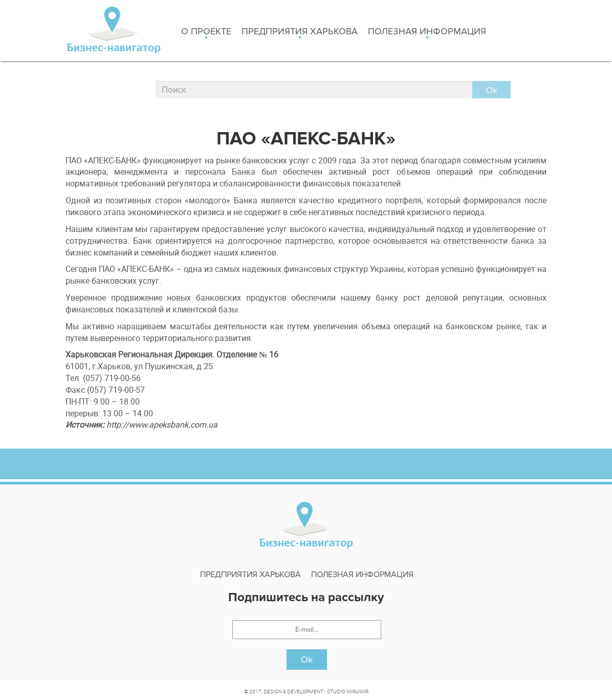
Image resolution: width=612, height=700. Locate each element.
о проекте (206, 32)
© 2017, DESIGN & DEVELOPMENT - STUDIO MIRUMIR (306, 691)
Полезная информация (427, 32)
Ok (307, 660)
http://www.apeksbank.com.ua (162, 425)
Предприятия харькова (300, 32)
